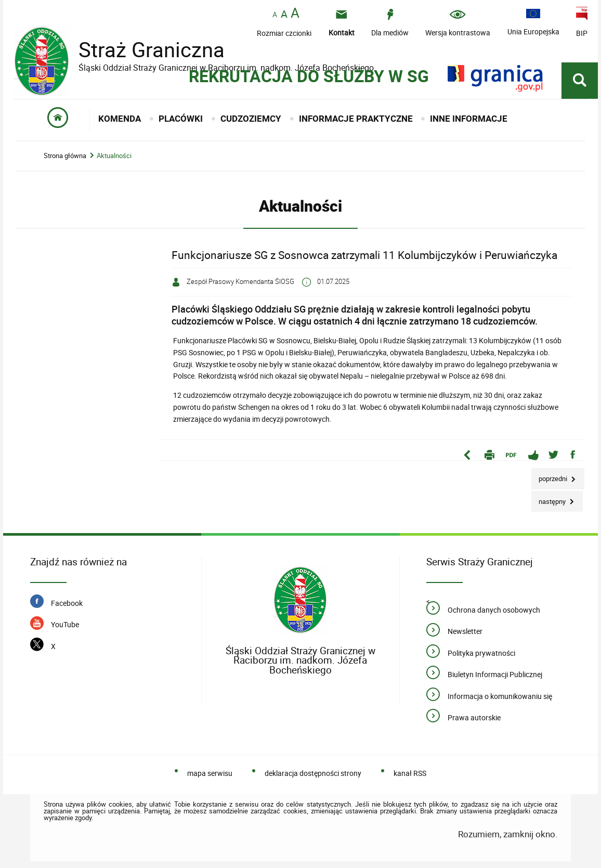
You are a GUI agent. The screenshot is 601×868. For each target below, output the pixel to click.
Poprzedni (550, 476)
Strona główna (65, 156)
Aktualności (114, 156)
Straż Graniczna (143, 50)
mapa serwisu (210, 773)
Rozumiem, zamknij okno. (508, 834)
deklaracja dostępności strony (313, 773)
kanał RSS (410, 773)
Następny (549, 498)
